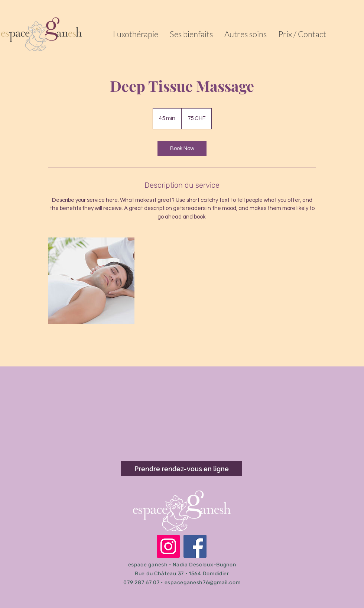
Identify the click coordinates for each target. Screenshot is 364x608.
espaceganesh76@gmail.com (203, 583)
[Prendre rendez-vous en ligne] (182, 469)
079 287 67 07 (141, 583)
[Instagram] (168, 546)
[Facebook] (195, 546)
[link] (182, 148)
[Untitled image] (91, 281)
